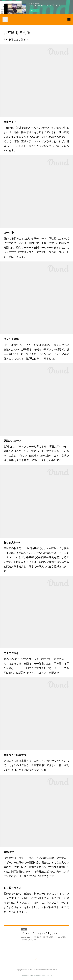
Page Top (36, 960)
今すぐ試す (34, 11)
